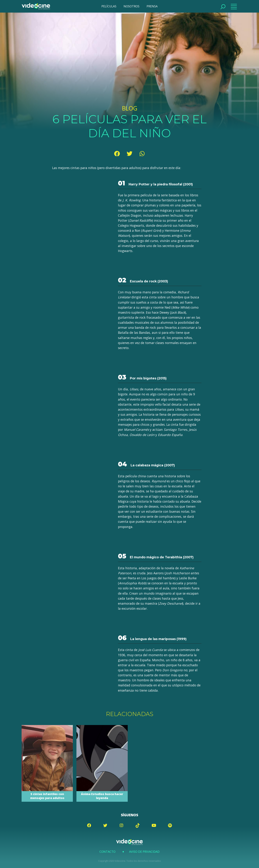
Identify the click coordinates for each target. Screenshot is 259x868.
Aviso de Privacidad (144, 852)
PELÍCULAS (109, 6)
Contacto (107, 852)
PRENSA (152, 6)
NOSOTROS (131, 6)
